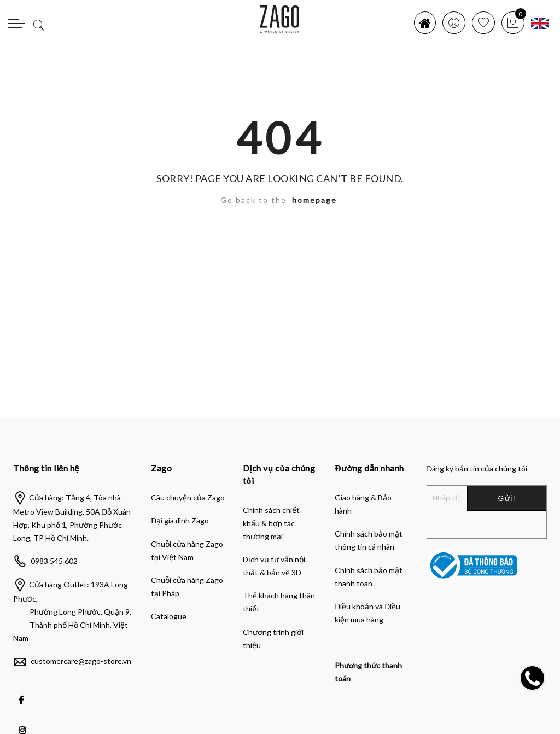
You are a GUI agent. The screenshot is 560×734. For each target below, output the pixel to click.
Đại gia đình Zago (180, 520)
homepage (314, 200)
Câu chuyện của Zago (188, 497)
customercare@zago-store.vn (81, 661)
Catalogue (169, 616)
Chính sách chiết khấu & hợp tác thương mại (271, 523)
